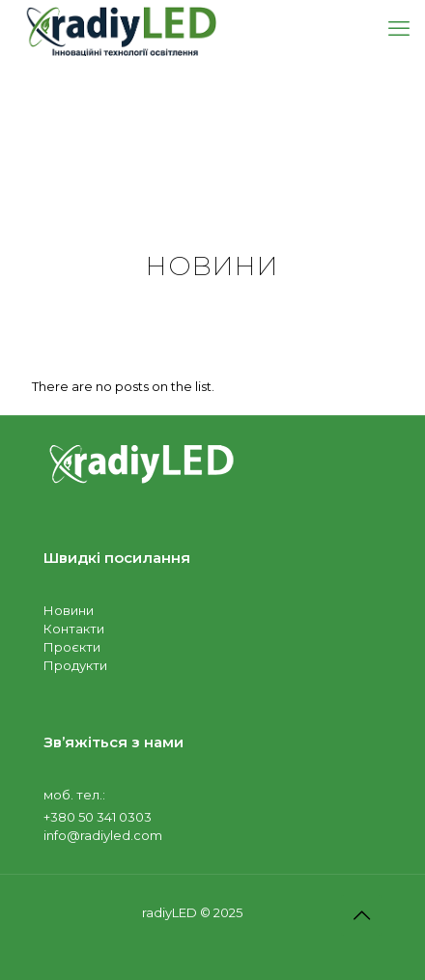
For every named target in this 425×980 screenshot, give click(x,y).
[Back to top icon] (361, 915)
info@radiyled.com (103, 835)
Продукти (75, 665)
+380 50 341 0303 (98, 817)
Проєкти (72, 647)
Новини (69, 610)
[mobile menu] (399, 29)
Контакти (74, 629)
